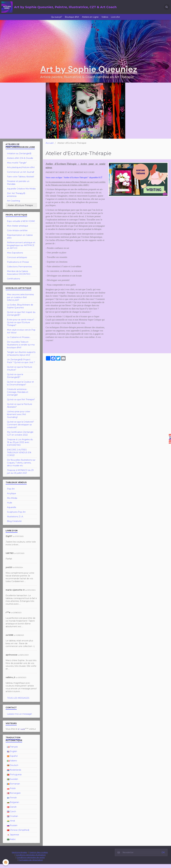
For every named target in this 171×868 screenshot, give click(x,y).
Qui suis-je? (54, 19)
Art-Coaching (13, 205)
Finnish (12, 802)
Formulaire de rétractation (31, 864)
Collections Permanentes (19, 271)
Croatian (12, 820)
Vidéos (106, 19)
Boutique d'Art (71, 19)
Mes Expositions (15, 257)
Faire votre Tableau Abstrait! (21, 181)
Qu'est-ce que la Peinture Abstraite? (20, 409)
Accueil (50, 147)
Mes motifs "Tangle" (17, 167)
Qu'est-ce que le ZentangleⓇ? (15, 380)
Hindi (11, 825)
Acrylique (12, 497)
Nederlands (14, 774)
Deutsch (13, 769)
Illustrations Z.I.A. (15, 520)
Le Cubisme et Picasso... (19, 341)
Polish (11, 792)
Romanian (13, 788)
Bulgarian (13, 806)
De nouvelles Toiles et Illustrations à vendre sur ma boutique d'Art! (21, 349)
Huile (10, 507)
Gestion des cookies (39, 856)
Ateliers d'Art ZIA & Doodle (20, 162)
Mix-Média (12, 502)
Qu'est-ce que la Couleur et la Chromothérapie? (20, 387)
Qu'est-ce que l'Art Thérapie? (21, 403)
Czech (12, 815)
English (12, 755)
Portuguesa (14, 778)
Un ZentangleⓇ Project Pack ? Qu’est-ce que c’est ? (21, 365)
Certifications (13, 283)
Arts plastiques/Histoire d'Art (21, 171)
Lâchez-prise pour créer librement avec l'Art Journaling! (19, 418)
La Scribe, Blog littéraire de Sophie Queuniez (20, 310)
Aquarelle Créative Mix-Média (21, 193)
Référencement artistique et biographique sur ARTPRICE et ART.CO (21, 249)
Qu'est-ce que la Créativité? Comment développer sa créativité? (20, 429)
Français (12, 751)
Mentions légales (19, 856)
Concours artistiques (17, 261)
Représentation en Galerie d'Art (20, 240)
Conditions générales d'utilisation (31, 859)
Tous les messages (18, 702)
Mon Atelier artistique (18, 230)
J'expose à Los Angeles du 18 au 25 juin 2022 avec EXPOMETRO (20, 446)
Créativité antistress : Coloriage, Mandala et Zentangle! (18, 396)
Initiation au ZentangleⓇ (19, 157)
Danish (12, 811)
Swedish (12, 783)
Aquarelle (12, 511)
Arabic (11, 843)
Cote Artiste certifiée (17, 234)
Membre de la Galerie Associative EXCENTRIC (19, 277)
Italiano (12, 765)
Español (12, 760)
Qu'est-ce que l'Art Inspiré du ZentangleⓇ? (21, 318)
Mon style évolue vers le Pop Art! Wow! (21, 335)
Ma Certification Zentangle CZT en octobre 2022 (20, 437)
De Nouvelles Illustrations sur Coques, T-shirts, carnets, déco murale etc (21, 467)
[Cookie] (6, 862)
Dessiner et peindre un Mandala (18, 187)
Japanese (13, 839)
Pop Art (11, 493)
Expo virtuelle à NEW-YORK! (21, 225)
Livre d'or (118, 19)
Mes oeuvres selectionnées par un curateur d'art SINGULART (20, 301)
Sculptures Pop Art (16, 516)
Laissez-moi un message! (19, 718)
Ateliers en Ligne (90, 19)
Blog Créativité (14, 525)
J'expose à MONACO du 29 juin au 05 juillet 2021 (20, 475)
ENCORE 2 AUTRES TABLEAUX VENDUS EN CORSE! (19, 456)
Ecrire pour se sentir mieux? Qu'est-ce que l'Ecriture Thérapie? (21, 326)
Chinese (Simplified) (18, 834)
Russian (12, 829)
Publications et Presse (18, 266)
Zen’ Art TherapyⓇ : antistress (17, 199)
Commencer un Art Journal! (21, 176)
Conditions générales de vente (31, 861)
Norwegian (14, 797)
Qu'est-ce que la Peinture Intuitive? (20, 372)
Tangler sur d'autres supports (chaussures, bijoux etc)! (21, 357)
